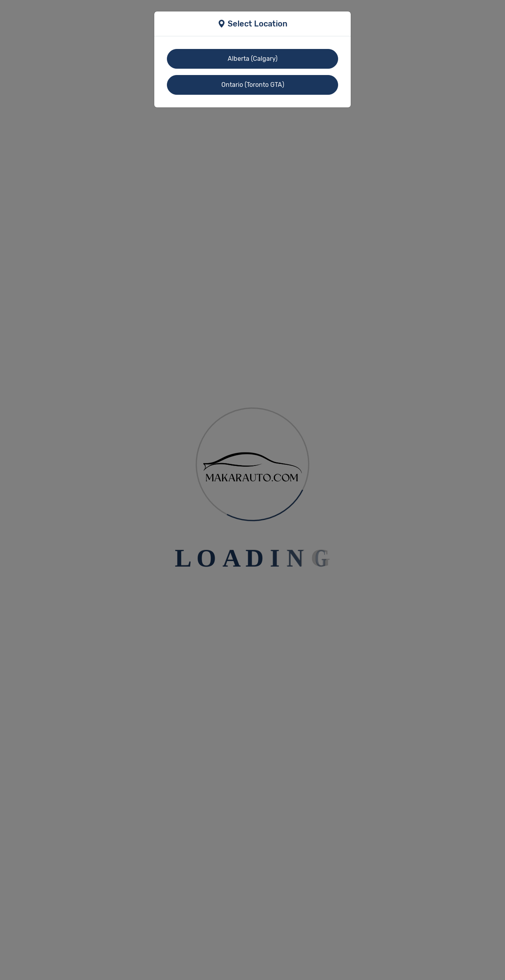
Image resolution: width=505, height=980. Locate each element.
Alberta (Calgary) (252, 59)
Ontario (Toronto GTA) (253, 85)
